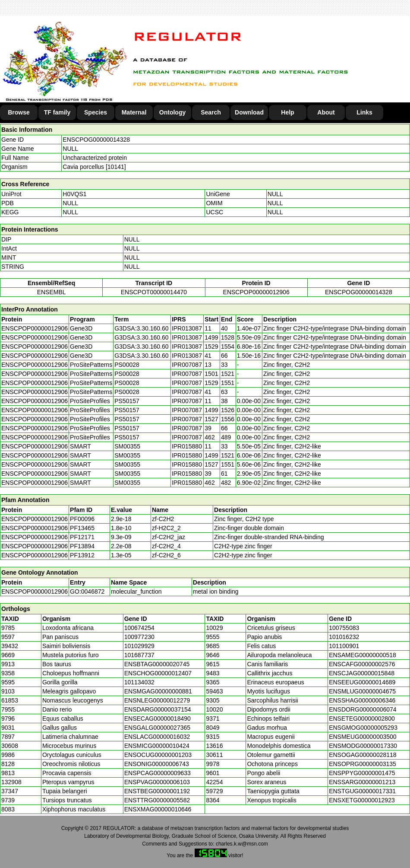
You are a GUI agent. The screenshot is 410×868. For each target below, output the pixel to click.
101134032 (139, 682)
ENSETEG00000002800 (362, 719)
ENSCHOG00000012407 (158, 673)
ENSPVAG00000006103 (157, 782)
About (326, 112)
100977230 (139, 637)
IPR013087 (187, 328)
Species (96, 112)
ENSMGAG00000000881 (158, 691)
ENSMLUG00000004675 (362, 691)
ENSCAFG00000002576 (362, 664)
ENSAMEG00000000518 (363, 655)
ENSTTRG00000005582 (157, 800)
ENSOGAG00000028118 (363, 755)
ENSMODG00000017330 (363, 746)
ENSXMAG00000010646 (158, 809)
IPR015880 (187, 446)
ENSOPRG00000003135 (363, 764)
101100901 (344, 646)
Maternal (134, 112)
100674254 (139, 628)
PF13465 (82, 528)
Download (249, 112)
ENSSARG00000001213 (362, 782)
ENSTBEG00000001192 (157, 791)
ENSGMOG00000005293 (363, 728)
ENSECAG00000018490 (158, 719)
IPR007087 (187, 365)
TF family (57, 112)
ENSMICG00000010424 (157, 746)
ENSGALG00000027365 (157, 728)
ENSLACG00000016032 (157, 737)
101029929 (139, 646)
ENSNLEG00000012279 (157, 700)
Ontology (172, 112)
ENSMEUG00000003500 (363, 737)
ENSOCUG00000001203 (158, 755)
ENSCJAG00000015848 (362, 673)
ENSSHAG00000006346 (362, 700)
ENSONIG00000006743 (157, 764)
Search (211, 112)
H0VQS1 (74, 194)
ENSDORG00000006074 (363, 709)
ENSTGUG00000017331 (362, 791)
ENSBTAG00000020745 (157, 664)
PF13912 (82, 555)
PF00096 (82, 519)
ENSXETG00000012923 (362, 800)
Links (364, 112)
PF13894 (82, 546)
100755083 (344, 628)
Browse (19, 112)
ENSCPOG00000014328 (96, 140)
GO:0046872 (87, 591)
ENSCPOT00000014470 (154, 292)
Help (287, 112)
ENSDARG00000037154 (158, 709)
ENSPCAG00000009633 (158, 773)
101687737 (139, 655)
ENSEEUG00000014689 (362, 682)
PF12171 (82, 537)
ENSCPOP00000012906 (256, 292)
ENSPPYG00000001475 (362, 773)
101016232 (344, 637)
